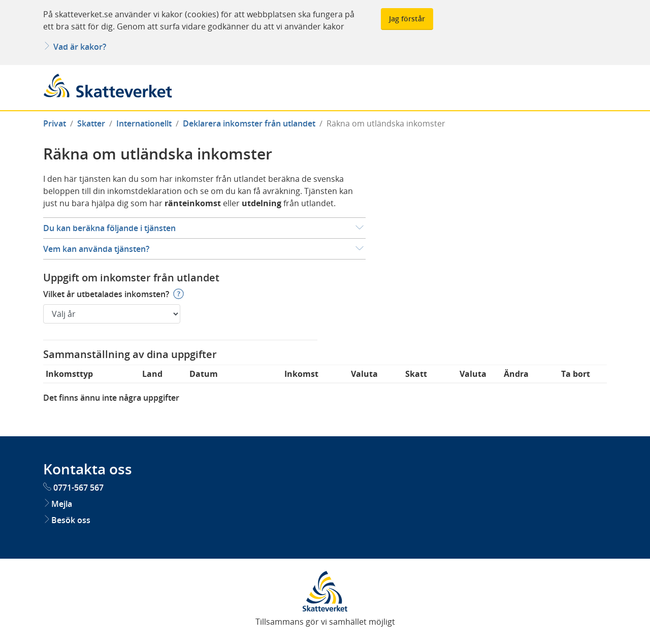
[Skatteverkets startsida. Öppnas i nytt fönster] (325, 591)
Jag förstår (407, 19)
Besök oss (67, 520)
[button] (204, 228)
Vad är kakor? (75, 47)
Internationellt (144, 123)
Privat (55, 123)
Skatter (91, 123)
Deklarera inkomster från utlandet (249, 123)
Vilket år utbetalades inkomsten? (106, 294)
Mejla (58, 504)
